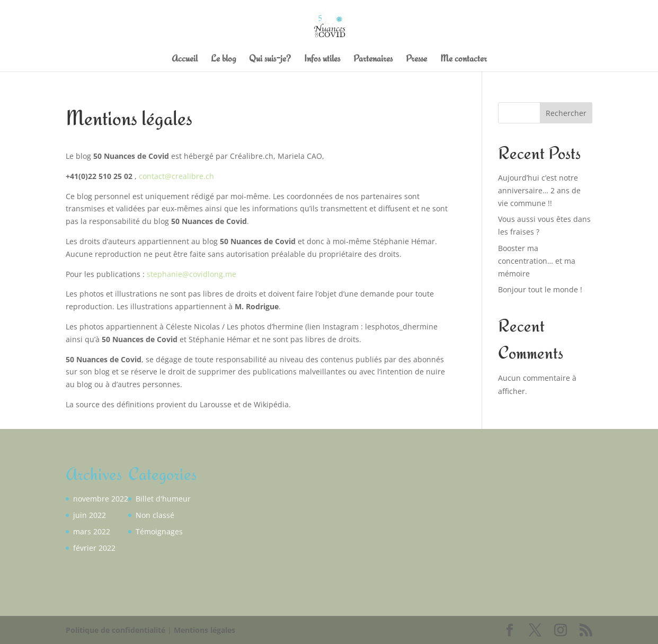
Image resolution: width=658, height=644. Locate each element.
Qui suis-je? (270, 59)
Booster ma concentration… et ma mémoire (537, 261)
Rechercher (566, 113)
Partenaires (373, 59)
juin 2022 (90, 515)
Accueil (185, 59)
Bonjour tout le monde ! (540, 289)
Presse (416, 59)
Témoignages (159, 531)
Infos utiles (322, 59)
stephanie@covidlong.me (192, 274)
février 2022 (94, 548)
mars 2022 (92, 531)
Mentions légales (204, 630)
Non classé (155, 515)
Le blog (223, 59)
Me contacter (464, 59)
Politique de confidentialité (115, 630)
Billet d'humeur (163, 499)
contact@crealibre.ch (176, 176)
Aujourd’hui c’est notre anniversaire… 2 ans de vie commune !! (539, 190)
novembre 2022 (101, 499)
